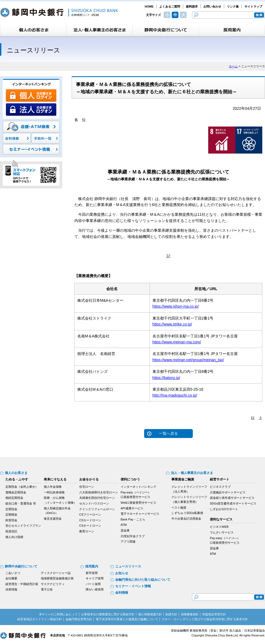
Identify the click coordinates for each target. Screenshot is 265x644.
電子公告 (47, 589)
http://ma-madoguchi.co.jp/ (175, 395)
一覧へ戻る (168, 433)
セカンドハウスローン (94, 503)
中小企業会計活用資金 (186, 519)
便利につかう (130, 479)
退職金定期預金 (16, 492)
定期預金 (11, 509)
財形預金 (11, 520)
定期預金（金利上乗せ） (22, 487)
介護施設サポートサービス (228, 492)
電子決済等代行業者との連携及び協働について (127, 619)
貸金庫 (125, 530)
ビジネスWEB (219, 527)
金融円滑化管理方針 (79, 619)
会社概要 (11, 578)
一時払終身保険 (54, 492)
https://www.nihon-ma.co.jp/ (176, 306)
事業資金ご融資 (183, 479)
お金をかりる (89, 479)
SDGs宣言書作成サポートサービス (233, 503)
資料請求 (192, 6)
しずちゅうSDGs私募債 (187, 513)
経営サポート (220, 479)
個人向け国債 (14, 537)
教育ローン (87, 531)
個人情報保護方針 (150, 614)
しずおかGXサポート (224, 509)
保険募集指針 (190, 614)
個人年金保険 (53, 487)
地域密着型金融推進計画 (57, 578)
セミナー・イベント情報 (133, 586)
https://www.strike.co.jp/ (172, 324)
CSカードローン (90, 520)
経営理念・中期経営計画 (22, 584)
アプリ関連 (128, 542)
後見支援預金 (53, 519)
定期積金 (11, 514)
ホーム (233, 66)
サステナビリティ (53, 584)
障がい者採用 (95, 589)
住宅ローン (87, 487)
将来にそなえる (55, 479)
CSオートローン (90, 526)
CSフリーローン (90, 514)
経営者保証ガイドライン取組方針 (40, 619)
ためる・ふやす (17, 479)
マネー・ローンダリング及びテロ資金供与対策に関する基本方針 (205, 619)
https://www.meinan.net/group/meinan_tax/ (188, 360)
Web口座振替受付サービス (138, 503)
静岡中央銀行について (21, 566)
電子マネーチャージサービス (140, 514)
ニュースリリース (128, 566)
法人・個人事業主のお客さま (192, 473)
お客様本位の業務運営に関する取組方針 (108, 614)
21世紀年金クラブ (133, 536)
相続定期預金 (14, 498)
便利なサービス (221, 519)
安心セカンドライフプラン (23, 526)
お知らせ (122, 573)
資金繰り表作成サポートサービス (232, 498)
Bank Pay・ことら (133, 519)
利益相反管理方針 (214, 614)
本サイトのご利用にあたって (58, 614)
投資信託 (11, 531)
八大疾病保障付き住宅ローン (99, 492)
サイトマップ (253, 6)
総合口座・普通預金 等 (21, 503)
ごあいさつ (13, 573)
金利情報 (122, 593)
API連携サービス (132, 508)
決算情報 (11, 589)
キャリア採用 (95, 578)
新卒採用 (92, 573)
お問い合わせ (212, 6)
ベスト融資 (179, 507)
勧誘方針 (171, 614)
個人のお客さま (16, 473)
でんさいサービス (222, 532)
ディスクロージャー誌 (56, 573)
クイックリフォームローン (97, 509)
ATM (124, 525)
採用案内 (92, 566)
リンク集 (233, 6)
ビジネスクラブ (220, 487)
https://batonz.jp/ (166, 378)
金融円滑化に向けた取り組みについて (143, 580)
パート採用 (93, 584)
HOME (149, 6)
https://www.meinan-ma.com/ (177, 342)
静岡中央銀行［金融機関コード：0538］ (59, 12)
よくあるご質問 (170, 6)
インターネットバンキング (138, 487)
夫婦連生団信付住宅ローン (97, 498)
